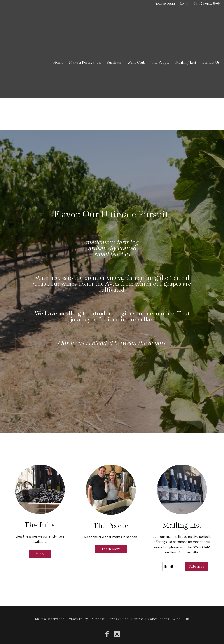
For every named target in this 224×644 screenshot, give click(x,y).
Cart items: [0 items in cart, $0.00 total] (206, 4)
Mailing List (186, 63)
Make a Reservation (85, 63)
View (40, 554)
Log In (185, 4)
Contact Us (211, 63)
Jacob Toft (31, 26)
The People (160, 63)
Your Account (165, 4)
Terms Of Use (118, 619)
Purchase (114, 63)
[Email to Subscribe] (173, 566)
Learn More (111, 549)
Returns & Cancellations (150, 619)
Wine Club (136, 63)
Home (58, 63)
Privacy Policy (78, 619)
